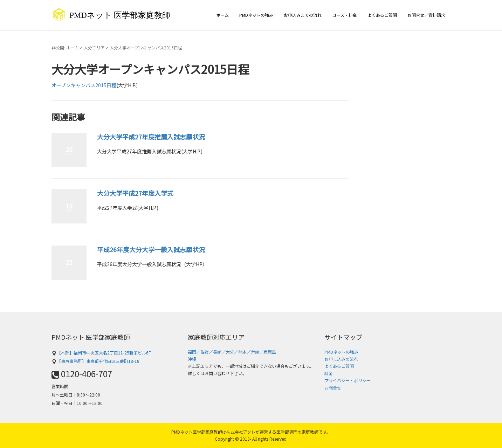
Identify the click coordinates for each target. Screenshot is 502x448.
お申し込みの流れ (341, 359)
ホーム (222, 15)
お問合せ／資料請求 (426, 15)
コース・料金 (345, 15)
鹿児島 (270, 352)
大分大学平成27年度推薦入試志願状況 (151, 137)
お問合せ (333, 388)
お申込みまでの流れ (303, 15)
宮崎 (255, 352)
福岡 (192, 352)
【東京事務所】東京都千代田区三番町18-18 (95, 361)
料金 (329, 373)
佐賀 (205, 352)
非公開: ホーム (65, 47)
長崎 (217, 352)
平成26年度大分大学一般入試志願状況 (151, 249)
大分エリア (94, 47)
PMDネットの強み (256, 15)
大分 (230, 352)
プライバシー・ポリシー (348, 380)
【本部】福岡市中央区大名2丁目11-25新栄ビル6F (101, 353)
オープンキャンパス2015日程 (84, 85)
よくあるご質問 (382, 15)
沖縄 (192, 359)
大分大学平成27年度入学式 (135, 193)
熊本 (242, 352)
